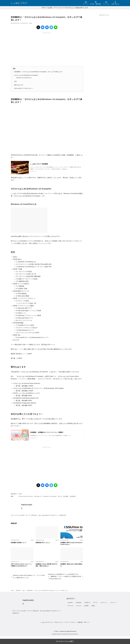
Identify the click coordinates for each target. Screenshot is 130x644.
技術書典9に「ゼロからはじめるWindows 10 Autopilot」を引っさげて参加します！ (39, 72)
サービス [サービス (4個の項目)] (71, 606)
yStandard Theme (56, 634)
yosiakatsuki (64, 634)
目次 (16, 81)
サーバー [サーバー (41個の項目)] (114, 603)
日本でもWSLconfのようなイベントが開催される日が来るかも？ (22, 565)
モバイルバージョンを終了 (65, 641)
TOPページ (87, 622)
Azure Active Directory (26, 496)
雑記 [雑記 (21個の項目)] (94, 606)
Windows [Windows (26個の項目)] (79, 603)
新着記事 (18, 590)
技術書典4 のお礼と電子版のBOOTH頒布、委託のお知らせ (46, 565)
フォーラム (106, 3)
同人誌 (60, 496)
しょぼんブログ (19, 3)
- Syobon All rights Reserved (67, 631)
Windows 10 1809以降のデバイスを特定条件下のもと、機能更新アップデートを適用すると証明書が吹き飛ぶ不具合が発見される (64, 576)
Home (13, 590)
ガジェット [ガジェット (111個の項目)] (104, 603)
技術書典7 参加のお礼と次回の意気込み (71, 565)
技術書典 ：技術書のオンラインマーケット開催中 (47, 432)
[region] (47, 48)
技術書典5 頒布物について (19, 543)
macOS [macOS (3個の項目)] (71, 603)
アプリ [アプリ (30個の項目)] (96, 603)
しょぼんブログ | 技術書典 (39, 164)
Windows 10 (38, 496)
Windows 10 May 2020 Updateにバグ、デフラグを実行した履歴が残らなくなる (29, 576)
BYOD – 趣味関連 (96, 3)
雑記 (31, 23)
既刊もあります (19, 85)
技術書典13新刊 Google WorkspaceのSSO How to (71, 543)
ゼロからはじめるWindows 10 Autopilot (26, 75)
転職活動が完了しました (43, 543)
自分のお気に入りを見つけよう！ (24, 88)
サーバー (86, 3)
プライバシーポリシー (70, 622)
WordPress (76, 634)
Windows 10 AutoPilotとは (24, 78)
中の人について (59, 622)
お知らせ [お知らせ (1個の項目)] (88, 603)
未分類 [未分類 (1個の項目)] (87, 606)
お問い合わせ (115, 3)
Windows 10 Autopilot (50, 496)
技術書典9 (73, 496)
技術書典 (66, 496)
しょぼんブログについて (47, 622)
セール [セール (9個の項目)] (79, 606)
